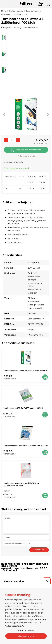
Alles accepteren (26, 636)
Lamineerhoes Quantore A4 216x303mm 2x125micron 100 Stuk (21, 484)
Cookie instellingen (26, 630)
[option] (4, 37)
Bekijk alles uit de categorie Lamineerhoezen (19, 27)
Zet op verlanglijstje (26, 156)
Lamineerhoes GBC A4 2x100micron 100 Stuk (23, 408)
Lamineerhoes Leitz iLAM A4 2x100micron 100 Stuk (26, 446)
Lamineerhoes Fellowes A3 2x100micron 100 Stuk (25, 371)
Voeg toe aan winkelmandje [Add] (26, 150)
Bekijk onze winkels (13, 162)
